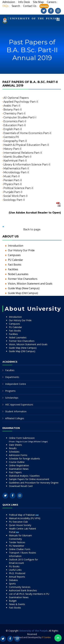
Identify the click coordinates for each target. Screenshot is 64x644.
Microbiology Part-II (16, 172)
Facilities (13, 269)
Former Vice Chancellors (23, 279)
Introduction (16, 246)
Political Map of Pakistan (24, 515)
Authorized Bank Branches (23, 590)
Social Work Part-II (16, 196)
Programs (10, 391)
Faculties (10, 370)
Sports (12, 584)
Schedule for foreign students (24, 459)
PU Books (14, 566)
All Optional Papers (16, 98)
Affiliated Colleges (15, 418)
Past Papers (15, 472)
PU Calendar (16, 260)
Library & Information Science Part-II (27, 165)
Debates (13, 580)
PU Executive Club (18, 522)
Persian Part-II (13, 180)
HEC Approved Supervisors (19, 405)
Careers (52, 2)
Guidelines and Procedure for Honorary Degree (34, 483)
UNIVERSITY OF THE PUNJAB (34, 18)
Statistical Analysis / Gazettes (24, 476)
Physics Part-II (13, 184)
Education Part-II (15, 125)
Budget (13, 601)
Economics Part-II (15, 121)
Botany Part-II (13, 110)
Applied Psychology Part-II (21, 102)
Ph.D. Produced (17, 573)
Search (16, 6)
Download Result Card (21, 486)
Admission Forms (18, 455)
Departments (12, 377)
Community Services (20, 587)
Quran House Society (20, 525)
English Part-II (13, 129)
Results (13, 448)
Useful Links (15, 570)
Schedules (14, 452)
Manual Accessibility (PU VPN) (25, 518)
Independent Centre (16, 384)
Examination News (19, 469)
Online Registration (19, 465)
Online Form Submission (28, 440)
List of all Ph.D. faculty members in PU (29, 594)
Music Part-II (12, 176)
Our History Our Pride (21, 250)
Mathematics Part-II (16, 168)
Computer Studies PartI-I (20, 117)
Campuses (14, 255)
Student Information (16, 411)
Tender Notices (17, 542)
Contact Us (30, 6)
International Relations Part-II (23, 153)
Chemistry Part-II (14, 113)
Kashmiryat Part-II (15, 161)
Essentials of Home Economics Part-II (27, 133)
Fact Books (15, 265)
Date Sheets (15, 445)
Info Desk (24, 2)
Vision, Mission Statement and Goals (30, 284)
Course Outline (17, 462)
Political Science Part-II (18, 188)
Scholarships (12, 398)
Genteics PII (11, 137)
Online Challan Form (20, 549)
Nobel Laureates (18, 274)
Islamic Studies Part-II (17, 157)
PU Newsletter (17, 546)
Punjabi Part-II (13, 192)
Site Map (38, 2)
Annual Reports (17, 577)
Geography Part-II (15, 141)
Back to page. (32, 229)
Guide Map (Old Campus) (23, 293)
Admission (9, 2)
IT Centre (46, 637)
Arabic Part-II (12, 106)
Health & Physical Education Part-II (26, 145)
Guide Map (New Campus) (24, 288)
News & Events (17, 604)
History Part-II (12, 149)
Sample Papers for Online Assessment (29, 479)
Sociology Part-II (14, 200)
